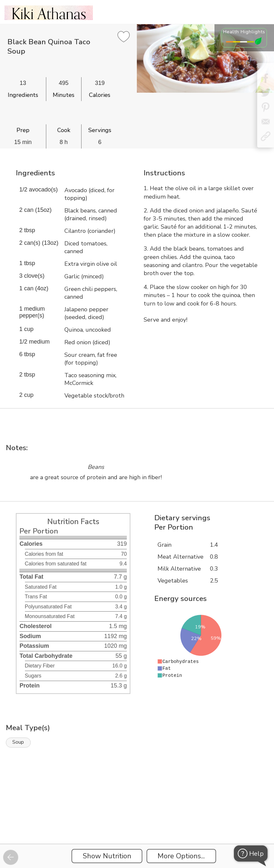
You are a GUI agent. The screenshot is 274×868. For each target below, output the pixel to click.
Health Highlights (244, 32)
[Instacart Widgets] (137, 821)
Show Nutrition (107, 856)
